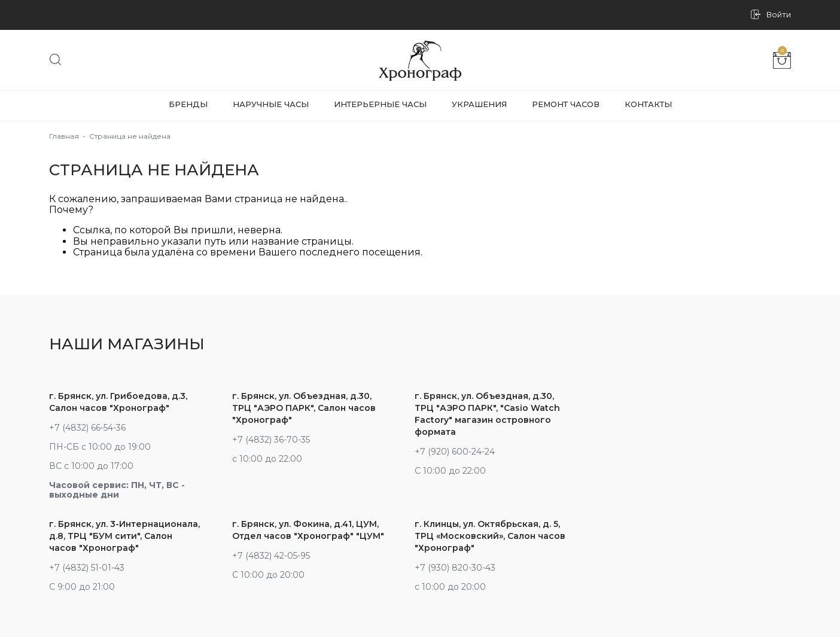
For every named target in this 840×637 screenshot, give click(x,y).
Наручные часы (271, 104)
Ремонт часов (566, 104)
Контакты (648, 104)
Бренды (188, 104)
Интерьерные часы (380, 104)
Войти (779, 15)
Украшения (479, 104)
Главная (64, 136)
